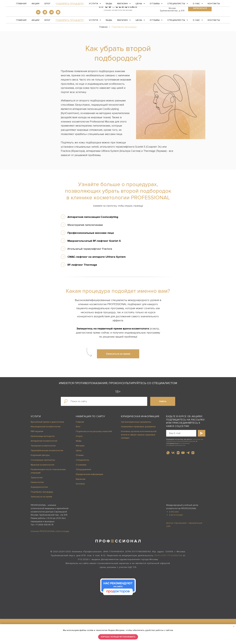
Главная (21, 20)
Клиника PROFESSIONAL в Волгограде (50, 531)
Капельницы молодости (43, 436)
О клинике (81, 465)
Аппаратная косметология (44, 441)
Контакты (214, 20)
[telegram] (51, 14)
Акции (36, 20)
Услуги (36, 416)
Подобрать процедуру (70, 20)
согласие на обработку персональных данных (185, 440)
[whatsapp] (168, 453)
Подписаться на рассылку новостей (94, 431)
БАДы (109, 20)
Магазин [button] (123, 20)
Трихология (37, 478)
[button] (200, 8)
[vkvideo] (45, 14)
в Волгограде (176, 515)
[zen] (58, 14)
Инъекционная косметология (46, 427)
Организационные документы (136, 422)
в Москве (174, 512)
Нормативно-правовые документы (138, 427)
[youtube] (183, 453)
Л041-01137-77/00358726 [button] (168, 555)
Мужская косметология (42, 465)
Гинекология (37, 482)
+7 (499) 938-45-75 (44, 525)
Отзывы (80, 455)
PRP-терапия (37, 431)
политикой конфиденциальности (178, 444)
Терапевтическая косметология (47, 450)
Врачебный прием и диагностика (47, 422)
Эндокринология (39, 487)
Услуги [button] (94, 20)
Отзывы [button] (155, 20)
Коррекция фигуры (40, 455)
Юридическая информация (89, 474)
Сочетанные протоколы (43, 460)
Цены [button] (139, 20)
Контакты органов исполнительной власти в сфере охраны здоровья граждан (139, 435)
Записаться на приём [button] (41, 497)
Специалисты (82, 460)
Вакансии (81, 479)
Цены (79, 450)
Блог (48, 20)
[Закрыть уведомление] (234, 626)
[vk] (38, 14)
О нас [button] (197, 20)
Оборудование (84, 469)
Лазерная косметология (43, 446)
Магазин (80, 446)
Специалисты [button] (177, 20)
